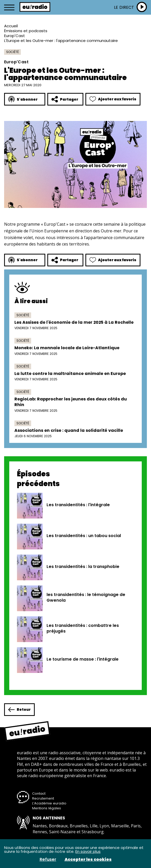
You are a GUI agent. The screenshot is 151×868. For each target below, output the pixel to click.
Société (12, 52)
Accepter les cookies (88, 860)
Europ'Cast (15, 36)
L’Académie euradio (49, 803)
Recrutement (43, 798)
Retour (19, 710)
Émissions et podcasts (26, 31)
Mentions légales (47, 808)
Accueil (11, 26)
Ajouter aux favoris (113, 99)
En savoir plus (88, 851)
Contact (39, 794)
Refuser (48, 860)
